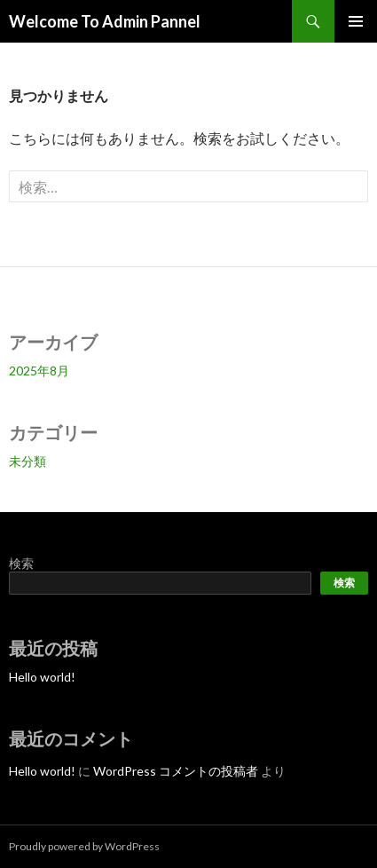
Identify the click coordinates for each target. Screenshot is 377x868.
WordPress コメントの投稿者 (176, 771)
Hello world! (42, 677)
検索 (21, 563)
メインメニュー (356, 21)
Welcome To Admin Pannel (105, 21)
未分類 (27, 461)
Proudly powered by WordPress (84, 846)
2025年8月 (39, 371)
